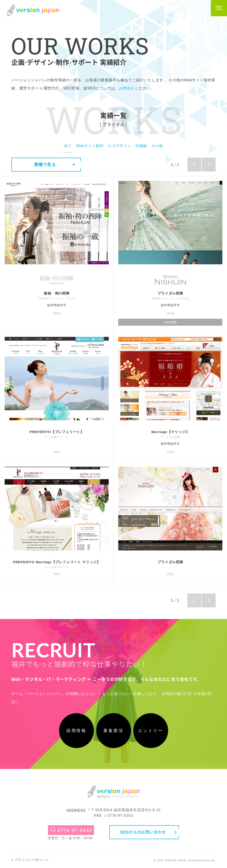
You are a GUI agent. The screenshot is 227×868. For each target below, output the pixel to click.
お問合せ (127, 88)
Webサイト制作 (90, 146)
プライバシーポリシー (32, 860)
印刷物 (141, 146)
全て (68, 146)
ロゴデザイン (120, 146)
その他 (157, 146)
